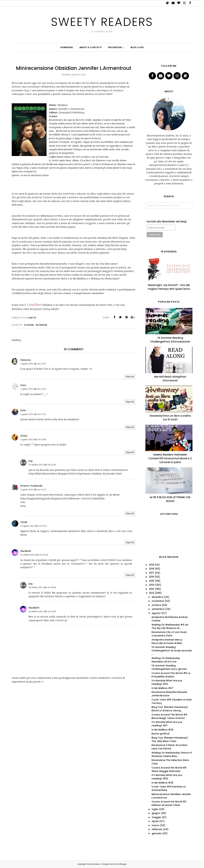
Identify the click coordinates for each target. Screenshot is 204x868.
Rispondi (130, 377)
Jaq (30, 461)
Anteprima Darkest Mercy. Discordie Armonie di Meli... (167, 641)
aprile (155, 821)
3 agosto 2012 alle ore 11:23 (33, 490)
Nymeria (25, 360)
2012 (152, 593)
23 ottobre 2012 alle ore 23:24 (34, 555)
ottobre (156, 605)
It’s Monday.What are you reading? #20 (167, 777)
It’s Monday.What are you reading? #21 (167, 724)
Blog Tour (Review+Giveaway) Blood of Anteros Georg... (170, 709)
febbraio (157, 829)
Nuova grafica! (161, 734)
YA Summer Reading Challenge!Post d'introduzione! (170, 340)
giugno (156, 813)
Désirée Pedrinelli (31, 486)
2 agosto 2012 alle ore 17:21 (33, 414)
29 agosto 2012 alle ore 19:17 (34, 526)
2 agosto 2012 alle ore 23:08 (33, 440)
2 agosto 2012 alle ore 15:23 (33, 389)
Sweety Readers (102, 22)
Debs (23, 410)
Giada (24, 522)
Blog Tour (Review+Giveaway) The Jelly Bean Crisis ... (170, 739)
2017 (152, 573)
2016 (152, 577)
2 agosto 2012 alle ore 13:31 (33, 364)
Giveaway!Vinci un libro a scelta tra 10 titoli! (170, 418)
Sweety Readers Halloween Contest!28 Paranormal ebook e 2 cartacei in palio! (170, 458)
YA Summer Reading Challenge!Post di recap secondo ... (172, 651)
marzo (156, 825)
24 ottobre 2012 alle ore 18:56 (42, 587)
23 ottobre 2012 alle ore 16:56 (42, 465)
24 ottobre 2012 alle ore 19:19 (42, 612)
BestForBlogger (120, 864)
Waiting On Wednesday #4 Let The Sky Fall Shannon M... (170, 626)
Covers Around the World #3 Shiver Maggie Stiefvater (169, 769)
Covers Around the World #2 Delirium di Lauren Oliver (169, 803)
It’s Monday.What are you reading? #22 (167, 682)
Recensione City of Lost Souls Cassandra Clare (169, 634)
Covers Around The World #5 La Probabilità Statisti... (171, 675)
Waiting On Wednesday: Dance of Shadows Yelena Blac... (172, 754)
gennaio (157, 833)
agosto (156, 613)
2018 (152, 569)
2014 (152, 585)
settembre (158, 609)
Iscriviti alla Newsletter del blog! (167, 221)
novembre (158, 601)
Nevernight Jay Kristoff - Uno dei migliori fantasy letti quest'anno (169, 287)
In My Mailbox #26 (162, 730)
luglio (155, 809)
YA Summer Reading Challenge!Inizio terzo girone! (169, 667)
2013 (152, 589)
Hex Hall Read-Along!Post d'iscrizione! (170, 379)
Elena (24, 436)
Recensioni (41, 325)
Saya (23, 385)
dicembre (157, 597)
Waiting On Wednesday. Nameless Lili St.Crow (166, 660)
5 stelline (29, 325)
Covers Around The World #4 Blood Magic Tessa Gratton (169, 716)
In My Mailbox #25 (162, 783)
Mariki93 (26, 551)
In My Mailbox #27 (162, 688)
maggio (156, 817)
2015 (152, 581)
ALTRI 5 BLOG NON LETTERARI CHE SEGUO (170, 499)
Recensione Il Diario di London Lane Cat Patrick (169, 747)
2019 (152, 565)
